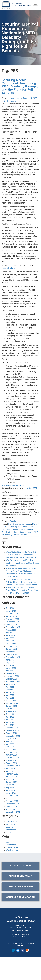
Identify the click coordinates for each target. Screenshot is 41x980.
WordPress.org (12, 850)
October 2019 (12, 763)
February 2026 (12, 614)
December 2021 (13, 709)
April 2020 (10, 747)
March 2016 (11, 785)
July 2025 (10, 633)
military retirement (25, 532)
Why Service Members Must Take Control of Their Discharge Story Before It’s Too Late (22, 563)
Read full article (8, 268)
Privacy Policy (18, 943)
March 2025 (11, 644)
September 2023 (13, 682)
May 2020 (10, 744)
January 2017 (12, 782)
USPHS (9, 832)
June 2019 (10, 769)
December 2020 (13, 730)
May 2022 (10, 695)
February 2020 (12, 752)
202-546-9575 (31, 488)
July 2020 (10, 741)
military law (12, 532)
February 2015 (12, 796)
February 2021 (12, 728)
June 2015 (10, 790)
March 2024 (11, 668)
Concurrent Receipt (23, 524)
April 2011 (10, 798)
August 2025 (11, 630)
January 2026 (12, 616)
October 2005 (12, 807)
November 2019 (13, 760)
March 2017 (11, 779)
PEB (36, 532)
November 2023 (13, 676)
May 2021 (10, 722)
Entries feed (11, 845)
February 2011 (12, 801)
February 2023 (12, 690)
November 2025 (13, 622)
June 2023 (10, 684)
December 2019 (13, 758)
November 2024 (13, 652)
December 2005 (13, 804)
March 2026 (11, 611)
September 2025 (13, 627)
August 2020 (11, 739)
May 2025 (10, 638)
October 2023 (12, 679)
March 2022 (11, 701)
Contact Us (20, 946)
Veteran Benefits (20, 535)
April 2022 (10, 698)
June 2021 (10, 720)
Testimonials (11, 830)
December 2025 (13, 619)
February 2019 (12, 774)
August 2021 (11, 714)
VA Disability (7, 535)
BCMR (11, 524)
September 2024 (13, 657)
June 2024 (10, 660)
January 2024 (12, 671)
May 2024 (10, 663)
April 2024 (10, 665)
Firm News (10, 824)
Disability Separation (18, 527)
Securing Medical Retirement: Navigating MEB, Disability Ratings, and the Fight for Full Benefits (20, 86)
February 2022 (12, 703)
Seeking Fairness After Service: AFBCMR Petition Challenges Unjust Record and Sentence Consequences (21, 582)
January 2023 (12, 692)
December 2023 (13, 673)
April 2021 (10, 725)
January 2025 (12, 649)
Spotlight (14, 521)
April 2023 (10, 687)
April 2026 (10, 608)
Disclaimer (31, 943)
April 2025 (10, 641)
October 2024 (12, 654)
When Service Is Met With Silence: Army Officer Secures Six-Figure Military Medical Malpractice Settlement (23, 590)
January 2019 (12, 777)
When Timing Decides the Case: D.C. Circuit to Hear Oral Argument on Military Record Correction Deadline (21, 555)
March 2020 (11, 750)
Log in (8, 842)
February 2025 (12, 646)
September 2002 (13, 812)
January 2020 (12, 755)
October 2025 (12, 625)
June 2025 (10, 635)
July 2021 (10, 717)
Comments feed (12, 847)
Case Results (11, 822)
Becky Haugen (10, 101)
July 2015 (10, 788)
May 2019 (10, 771)
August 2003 (11, 809)
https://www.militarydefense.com (15, 486)
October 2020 (12, 733)
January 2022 (12, 706)
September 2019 (13, 766)
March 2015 (11, 793)
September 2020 (13, 736)
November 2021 (13, 711)
